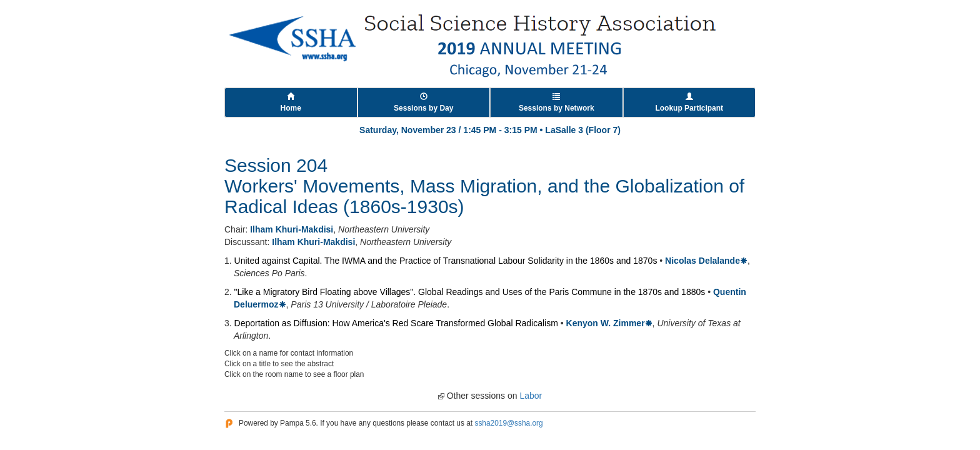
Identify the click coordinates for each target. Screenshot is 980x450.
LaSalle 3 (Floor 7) (583, 130)
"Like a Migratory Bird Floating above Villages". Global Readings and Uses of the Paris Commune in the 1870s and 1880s (470, 292)
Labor (531, 396)
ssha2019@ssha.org (508, 423)
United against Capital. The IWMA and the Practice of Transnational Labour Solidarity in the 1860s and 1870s (446, 261)
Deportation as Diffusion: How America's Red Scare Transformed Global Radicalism (396, 323)
